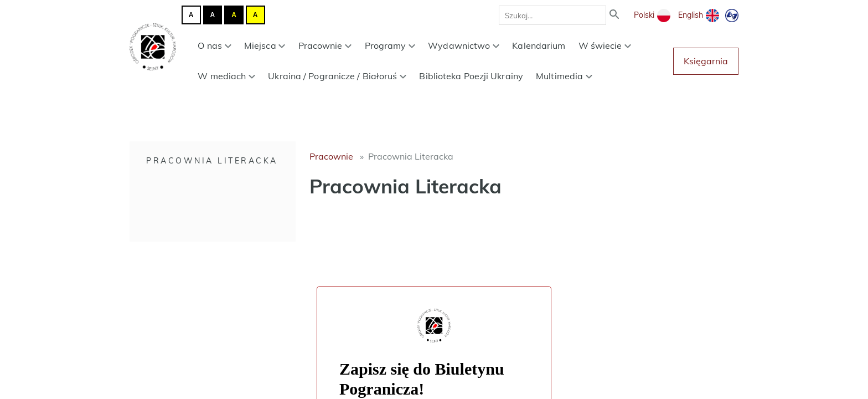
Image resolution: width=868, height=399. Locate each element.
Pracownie (325, 45)
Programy (390, 45)
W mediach (226, 76)
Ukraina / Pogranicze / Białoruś (337, 76)
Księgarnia (706, 61)
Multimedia (564, 76)
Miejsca (265, 45)
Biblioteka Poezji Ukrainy (471, 76)
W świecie (605, 45)
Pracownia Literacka (212, 161)
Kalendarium (539, 45)
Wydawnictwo (464, 45)
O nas (214, 45)
